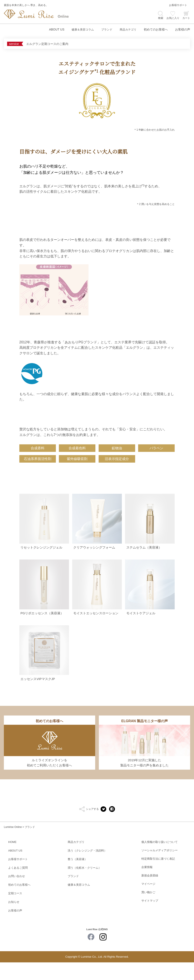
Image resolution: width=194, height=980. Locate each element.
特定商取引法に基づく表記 (158, 878)
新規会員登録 (150, 895)
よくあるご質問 (18, 886)
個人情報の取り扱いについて (160, 861)
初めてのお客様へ (156, 29)
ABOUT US (53, 29)
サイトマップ (150, 920)
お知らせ (14, 920)
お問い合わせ (17, 895)
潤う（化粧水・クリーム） (84, 886)
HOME (12, 861)
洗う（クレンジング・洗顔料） (87, 869)
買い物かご (148, 911)
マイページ (148, 903)
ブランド (105, 29)
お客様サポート (178, 5)
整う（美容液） (77, 878)
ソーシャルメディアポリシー (160, 869)
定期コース (15, 911)
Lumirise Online (13, 846)
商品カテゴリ (127, 29)
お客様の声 (183, 29)
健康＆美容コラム (80, 29)
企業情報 (147, 886)
